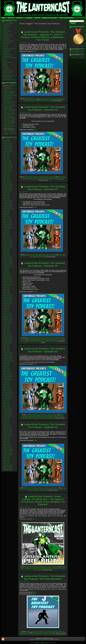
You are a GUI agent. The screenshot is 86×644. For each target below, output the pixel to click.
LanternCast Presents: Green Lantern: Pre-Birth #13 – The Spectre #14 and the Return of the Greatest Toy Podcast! (43, 500)
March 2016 (7, 332)
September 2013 (8, 380)
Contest (6, 33)
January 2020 (8, 259)
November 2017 (8, 300)
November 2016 (8, 319)
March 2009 (7, 464)
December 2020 (8, 242)
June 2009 (7, 459)
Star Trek (53, 489)
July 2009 (7, 457)
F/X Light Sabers (33, 339)
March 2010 (7, 445)
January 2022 (8, 221)
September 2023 (8, 189)
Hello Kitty (23, 489)
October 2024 (8, 169)
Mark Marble (61, 100)
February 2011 (8, 427)
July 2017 (7, 307)
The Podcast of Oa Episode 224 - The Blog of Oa (9, 107)
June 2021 (7, 232)
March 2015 (7, 351)
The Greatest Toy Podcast (44, 101)
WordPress (37, 643)
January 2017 (8, 316)
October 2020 (8, 245)
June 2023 (7, 194)
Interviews (7, 53)
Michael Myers (49, 340)
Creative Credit (8, 36)
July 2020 (7, 250)
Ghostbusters (55, 339)
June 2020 (7, 251)
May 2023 (7, 196)
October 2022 (8, 207)
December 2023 (8, 185)
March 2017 (7, 313)
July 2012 (7, 400)
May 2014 (7, 367)
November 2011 (8, 413)
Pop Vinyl (33, 101)
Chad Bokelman (25, 256)
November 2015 (8, 338)
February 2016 (8, 334)
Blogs (5, 29)
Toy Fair (43, 341)
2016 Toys (36, 633)
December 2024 (8, 166)
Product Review (8, 70)
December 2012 (8, 392)
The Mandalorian (58, 179)
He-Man (50, 416)
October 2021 (8, 226)
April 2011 (7, 424)
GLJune (6, 47)
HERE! (35, 51)
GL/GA (6, 45)
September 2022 (8, 208)
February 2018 (8, 296)
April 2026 (7, 140)
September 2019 (8, 265)
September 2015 (8, 342)
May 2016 (7, 329)
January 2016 (8, 335)
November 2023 (8, 186)
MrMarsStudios (41, 417)
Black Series (62, 177)
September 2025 (8, 151)
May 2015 (7, 348)
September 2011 (8, 416)
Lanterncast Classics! (10, 58)
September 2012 (8, 397)
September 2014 (8, 361)
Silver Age (7, 74)
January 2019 (8, 278)
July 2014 (7, 364)
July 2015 (7, 345)
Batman (24, 416)
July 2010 (7, 438)
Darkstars (7, 37)
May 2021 (7, 234)
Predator (56, 417)
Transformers (43, 490)
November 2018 (8, 281)
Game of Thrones (42, 416)
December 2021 (8, 223)
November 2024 (8, 167)
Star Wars (29, 179)
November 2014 (8, 357)
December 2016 (8, 318)
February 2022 (8, 220)
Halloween (62, 339)
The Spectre (56, 569)
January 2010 (8, 448)
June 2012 (7, 402)
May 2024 (7, 177)
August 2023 (7, 191)
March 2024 (7, 180)
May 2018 (7, 291)
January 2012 (8, 410)
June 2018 (7, 289)
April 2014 (7, 368)
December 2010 (8, 430)
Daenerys (30, 416)
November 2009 (8, 451)
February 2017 (8, 315)
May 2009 (7, 460)
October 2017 (8, 302)
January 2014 (8, 373)
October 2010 (8, 433)
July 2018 (7, 288)
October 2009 (8, 452)
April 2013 (7, 386)
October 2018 (8, 283)
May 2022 (7, 215)
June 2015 (7, 346)
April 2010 (7, 443)
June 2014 (7, 365)
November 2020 (8, 243)
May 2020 (7, 253)
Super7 (31, 418)
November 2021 (8, 224)
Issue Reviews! (8, 55)
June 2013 (7, 383)
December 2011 (8, 411)
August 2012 (7, 399)
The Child (35, 179)
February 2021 (8, 239)
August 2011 (7, 418)
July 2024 (7, 174)
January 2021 (8, 240)
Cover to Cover (8, 34)
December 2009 (8, 449)
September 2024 (8, 170)
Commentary (7, 31)
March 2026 (7, 142)
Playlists (6, 66)
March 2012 (7, 406)
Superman (36, 418)
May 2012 (7, 403)
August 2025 (7, 153)
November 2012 (8, 394)
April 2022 (7, 216)
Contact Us (39, 638)
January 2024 (8, 183)
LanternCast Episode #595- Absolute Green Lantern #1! (9, 88)
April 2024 (7, 178)
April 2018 (7, 292)
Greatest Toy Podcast (10, 48)
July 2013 (7, 381)
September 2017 (8, 304)
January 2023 (8, 202)
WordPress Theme (44, 643)
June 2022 (7, 213)
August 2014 (7, 362)
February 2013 (8, 389)
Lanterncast (53, 100)
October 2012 (8, 395)
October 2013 (8, 378)
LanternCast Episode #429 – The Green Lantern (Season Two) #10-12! (10, 132)
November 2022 (8, 205)
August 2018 (7, 286)
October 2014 (8, 359)
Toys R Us (36, 490)
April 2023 (7, 197)
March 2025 (7, 161)
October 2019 (8, 264)
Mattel (64, 568)
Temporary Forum (48, 638)
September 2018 (8, 284)
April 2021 (7, 235)
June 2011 (7, 421)
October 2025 (8, 150)
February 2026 (8, 143)
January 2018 (8, 297)
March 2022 (7, 218)
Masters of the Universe (55, 568)
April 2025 (7, 159)
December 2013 (8, 375)
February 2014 (8, 372)
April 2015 (7, 349)
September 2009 (8, 454)
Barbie (63, 566)
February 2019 (8, 277)
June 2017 (7, 308)
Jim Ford (47, 100)
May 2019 (7, 272)
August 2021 (7, 229)
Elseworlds (7, 39)
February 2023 (8, 201)
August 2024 (7, 172)
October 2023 (8, 188)
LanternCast (7, 56)
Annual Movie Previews (8, 27)
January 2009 (8, 467)
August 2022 (7, 210)
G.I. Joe (22, 568)
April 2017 (7, 311)
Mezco (43, 340)
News (5, 64)
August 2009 (7, 456)
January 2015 (8, 354)
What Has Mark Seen (10, 80)
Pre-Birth (6, 69)
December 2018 (8, 280)
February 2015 (8, 353)
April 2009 (7, 462)
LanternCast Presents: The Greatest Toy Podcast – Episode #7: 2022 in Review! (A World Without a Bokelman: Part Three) (43, 36)
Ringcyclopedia (8, 72)
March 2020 (7, 256)
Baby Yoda (62, 254)
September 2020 (8, 246)
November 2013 (8, 376)
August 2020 (7, 248)
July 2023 (7, 193)
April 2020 (7, 254)
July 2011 (7, 419)
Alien (62, 415)
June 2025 (7, 156)
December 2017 (8, 299)
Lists (5, 59)
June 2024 (7, 175)
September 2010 (8, 435)
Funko (42, 100)
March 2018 (7, 294)
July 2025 (7, 155)
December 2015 (8, 337)
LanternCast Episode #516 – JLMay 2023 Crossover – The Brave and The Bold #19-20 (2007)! (9, 100)
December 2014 (8, 356)
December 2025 (8, 147)
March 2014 (7, 370)
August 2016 (7, 324)
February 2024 (8, 182)
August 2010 (7, 437)
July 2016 (7, 326)
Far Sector (7, 44)
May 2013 (7, 384)
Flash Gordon (42, 339)
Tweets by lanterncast (76, 52)
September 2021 (8, 227)
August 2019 (7, 267)
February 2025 (8, 162)
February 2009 (8, 465)
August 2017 (7, 305)
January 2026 (8, 145)
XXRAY (53, 634)
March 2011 (7, 425)
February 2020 (8, 258)
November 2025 (8, 148)
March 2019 (7, 275)
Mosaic (6, 61)
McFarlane (27, 101)
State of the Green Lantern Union (9, 76)
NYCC (59, 178)
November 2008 (8, 470)
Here (21, 362)
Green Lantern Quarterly (8, 51)
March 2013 (7, 387)
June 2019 (7, 270)
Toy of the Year (47, 634)
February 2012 (8, 408)
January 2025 (8, 164)
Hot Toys (55, 416)
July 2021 (7, 231)
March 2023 (7, 199)
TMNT (38, 341)
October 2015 (8, 340)
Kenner (38, 568)
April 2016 (7, 330)
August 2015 (7, 343)
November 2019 (8, 262)
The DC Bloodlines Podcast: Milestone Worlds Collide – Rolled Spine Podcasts (10, 93)
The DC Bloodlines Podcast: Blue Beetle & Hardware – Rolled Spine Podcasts (10, 118)
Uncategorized (8, 78)
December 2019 (8, 261)
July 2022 (7, 212)
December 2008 (8, 468)
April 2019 (7, 273)
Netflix (23, 569)
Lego (48, 178)
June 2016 (7, 327)
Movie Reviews (8, 63)
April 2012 (7, 405)
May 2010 (7, 441)
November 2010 (8, 432)
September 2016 (8, 323)
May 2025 (7, 158)
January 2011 (8, 429)
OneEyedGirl (49, 417)
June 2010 (7, 440)
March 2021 (7, 237)
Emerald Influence (9, 41)
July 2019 (7, 269)
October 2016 (8, 321)
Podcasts (6, 67)
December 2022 (8, 204)
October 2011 (8, 414)
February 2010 (8, 446)
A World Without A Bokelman (9, 24)
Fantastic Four (24, 178)
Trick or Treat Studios (52, 341)
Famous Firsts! (8, 42)
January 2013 (8, 391)
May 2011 (7, 422)
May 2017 (7, 310)
